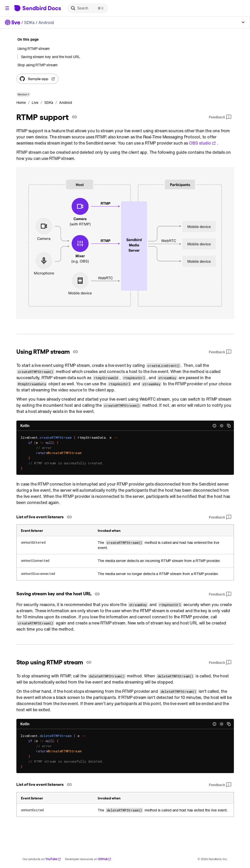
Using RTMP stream (34, 49)
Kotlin (25, 426)
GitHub (105, 859)
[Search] (88, 8)
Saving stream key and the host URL (51, 57)
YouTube (53, 859)
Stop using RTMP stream (38, 65)
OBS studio (203, 143)
